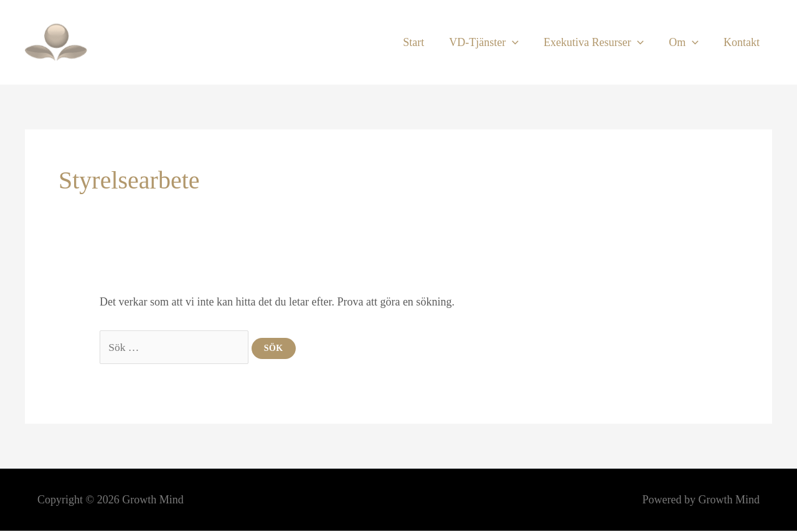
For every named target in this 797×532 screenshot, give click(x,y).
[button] (521, 42)
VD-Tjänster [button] (493, 42)
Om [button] (687, 42)
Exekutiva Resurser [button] (600, 42)
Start (425, 42)
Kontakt (743, 42)
